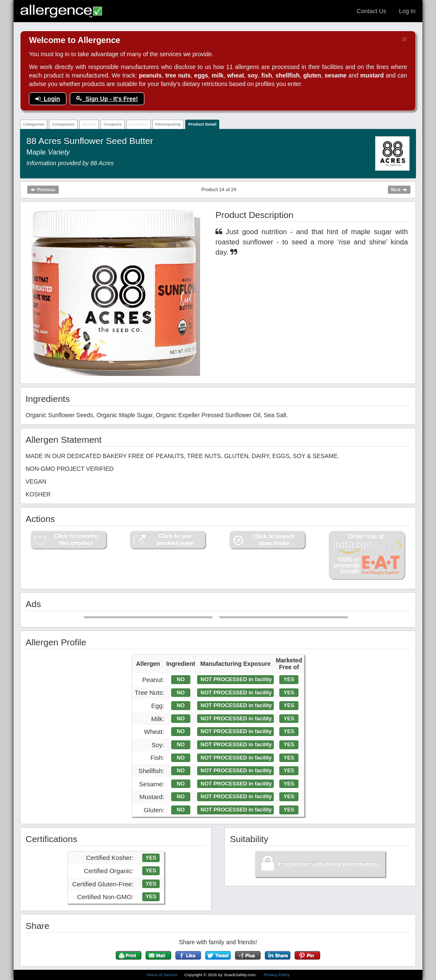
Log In (407, 11)
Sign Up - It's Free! (107, 99)
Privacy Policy (277, 975)
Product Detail (202, 124)
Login (48, 99)
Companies (63, 124)
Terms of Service (163, 975)
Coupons (112, 124)
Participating (168, 124)
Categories (34, 124)
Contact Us (371, 11)
